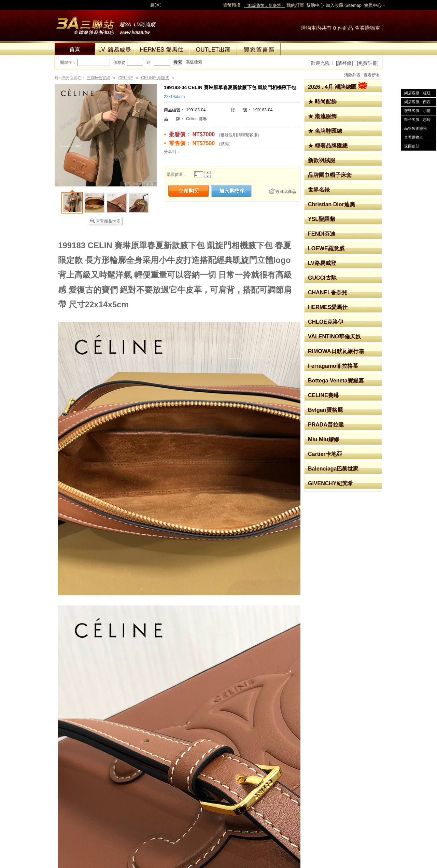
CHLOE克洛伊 (326, 322)
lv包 (106, 24)
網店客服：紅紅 (417, 93)
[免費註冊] (368, 63)
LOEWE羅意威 (326, 248)
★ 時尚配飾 (322, 102)
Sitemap (353, 5)
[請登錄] (344, 63)
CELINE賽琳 (323, 395)
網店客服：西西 (417, 102)
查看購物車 (368, 28)
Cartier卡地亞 (325, 454)
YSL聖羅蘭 (321, 219)
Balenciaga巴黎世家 (333, 469)
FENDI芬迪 (322, 234)
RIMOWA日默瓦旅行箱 (336, 351)
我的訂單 (295, 5)
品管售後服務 (415, 128)
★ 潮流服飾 (322, 116)
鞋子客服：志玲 (417, 120)
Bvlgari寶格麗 (325, 410)
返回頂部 (412, 146)
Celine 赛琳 (196, 119)
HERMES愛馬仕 (328, 307)
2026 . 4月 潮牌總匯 (338, 87)
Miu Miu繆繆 (324, 439)
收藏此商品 (286, 192)
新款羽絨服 (322, 160)
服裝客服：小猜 (417, 111)
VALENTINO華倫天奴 (334, 337)
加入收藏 (335, 5)
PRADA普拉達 (326, 425)
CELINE (125, 78)
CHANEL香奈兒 (328, 292)
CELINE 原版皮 (155, 78)
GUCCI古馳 (322, 278)
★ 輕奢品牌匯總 (328, 146)
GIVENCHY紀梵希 (330, 483)
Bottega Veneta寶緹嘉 (336, 381)
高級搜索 (194, 62)
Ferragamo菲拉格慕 (333, 366)
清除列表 (352, 75)
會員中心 (373, 5)
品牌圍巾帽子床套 (330, 175)
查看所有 (372, 75)
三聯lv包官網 (98, 78)
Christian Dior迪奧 (332, 204)
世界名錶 (319, 190)
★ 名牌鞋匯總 (325, 131)
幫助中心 (315, 5)
